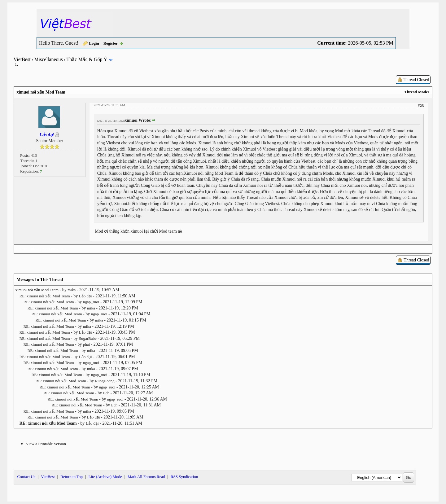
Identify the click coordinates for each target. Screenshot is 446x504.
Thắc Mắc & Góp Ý (87, 59)
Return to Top (72, 477)
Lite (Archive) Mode (105, 477)
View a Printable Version (46, 444)
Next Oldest (29, 249)
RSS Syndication (184, 477)
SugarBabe (88, 338)
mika (72, 290)
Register (111, 43)
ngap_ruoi (91, 302)
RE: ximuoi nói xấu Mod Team (45, 296)
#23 (421, 105)
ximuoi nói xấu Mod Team (37, 290)
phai (86, 344)
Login (94, 43)
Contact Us (26, 477)
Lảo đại (85, 296)
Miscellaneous (48, 59)
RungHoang (105, 381)
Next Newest (53, 249)
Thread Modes (417, 92)
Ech (106, 393)
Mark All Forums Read (146, 477)
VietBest (22, 59)
